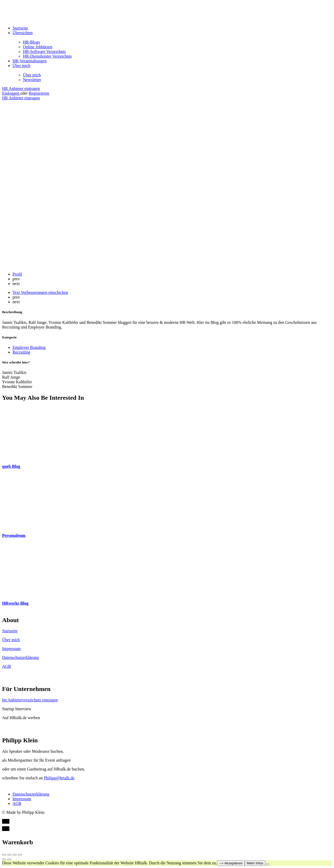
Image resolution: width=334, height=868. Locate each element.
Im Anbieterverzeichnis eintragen (30, 700)
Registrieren (39, 93)
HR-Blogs (31, 42)
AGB (7, 666)
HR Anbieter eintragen (21, 89)
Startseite (20, 28)
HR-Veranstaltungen (30, 61)
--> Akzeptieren (231, 863)
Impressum (11, 649)
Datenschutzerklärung (20, 657)
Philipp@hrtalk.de (59, 778)
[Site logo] (35, 19)
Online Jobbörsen (38, 47)
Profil (17, 274)
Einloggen (11, 93)
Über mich (21, 66)
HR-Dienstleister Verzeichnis (47, 56)
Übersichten (23, 33)
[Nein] (267, 864)
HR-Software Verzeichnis (44, 51)
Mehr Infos (255, 863)
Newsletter (32, 80)
